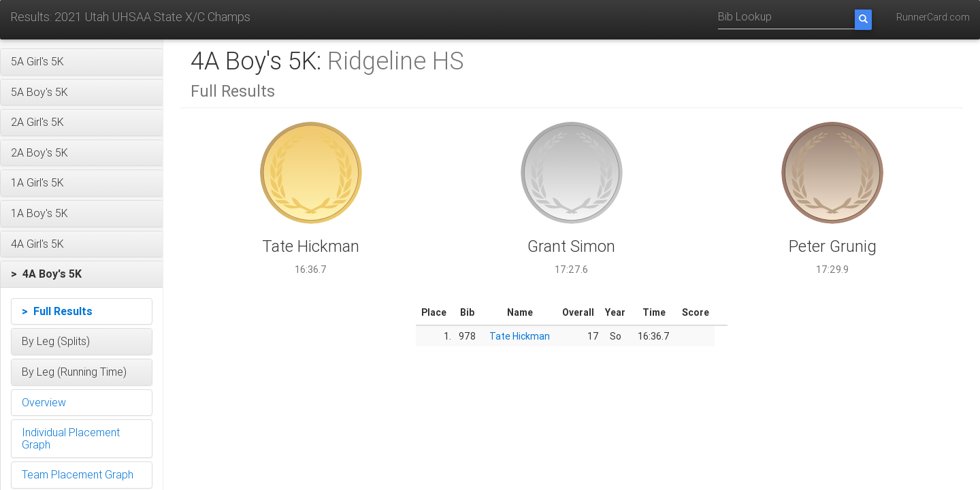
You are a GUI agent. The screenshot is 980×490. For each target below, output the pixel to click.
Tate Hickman (520, 336)
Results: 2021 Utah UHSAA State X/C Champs (130, 17)
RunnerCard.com (933, 17)
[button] (82, 62)
